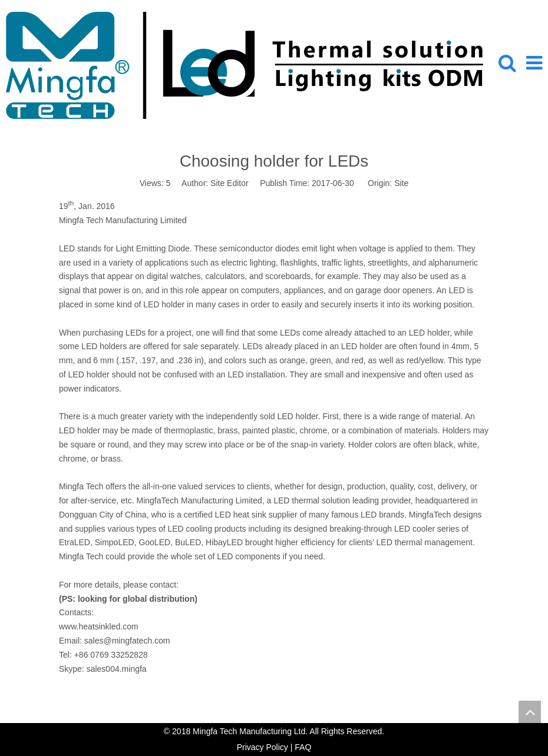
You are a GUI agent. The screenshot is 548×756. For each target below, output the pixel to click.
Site (401, 183)
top (530, 712)
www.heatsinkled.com (99, 626)
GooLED (154, 542)
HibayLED (224, 542)
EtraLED (75, 542)
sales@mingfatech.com (127, 641)
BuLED (188, 542)
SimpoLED (115, 542)
